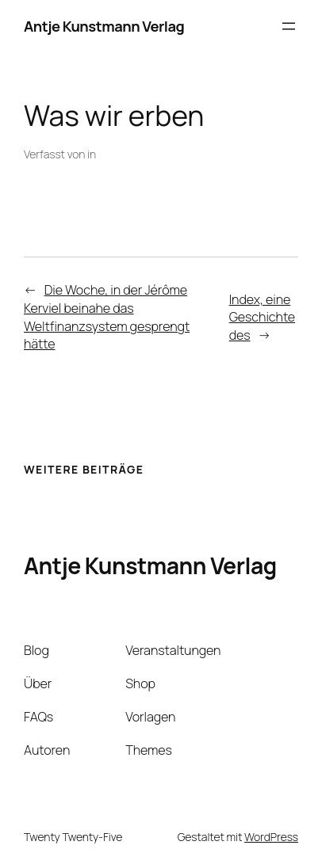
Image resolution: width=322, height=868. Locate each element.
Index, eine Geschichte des (262, 317)
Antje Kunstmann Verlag (104, 26)
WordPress (271, 837)
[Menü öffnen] (289, 26)
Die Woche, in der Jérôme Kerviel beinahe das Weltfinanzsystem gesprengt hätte (107, 317)
